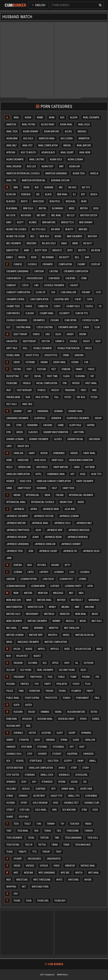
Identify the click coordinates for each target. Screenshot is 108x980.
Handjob (18, 453)
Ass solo (28, 138)
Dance (36, 334)
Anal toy (11, 180)
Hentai (44, 453)
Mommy (57, 621)
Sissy (37, 740)
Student (57, 754)
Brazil (22, 257)
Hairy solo (57, 460)
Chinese (18, 264)
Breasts (57, 250)
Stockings (58, 747)
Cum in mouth (14, 278)
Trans (48, 831)
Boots (24, 201)
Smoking (50, 740)
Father (76, 383)
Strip (74, 768)
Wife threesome (42, 880)
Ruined (96, 719)
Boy (83, 194)
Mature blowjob (85, 635)
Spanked (11, 782)
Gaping (91, 425)
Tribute (23, 852)
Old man (33, 663)
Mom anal (81, 614)
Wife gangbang (47, 873)
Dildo (58, 334)
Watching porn (40, 887)
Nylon (17, 649)
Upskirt (18, 859)
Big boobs (26, 215)
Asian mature (52, 131)
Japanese (19, 509)
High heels (42, 467)
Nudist (37, 656)
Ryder (83, 719)
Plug (88, 684)
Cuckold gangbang (17, 320)
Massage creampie (28, 642)
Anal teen (12, 131)
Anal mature (84, 145)
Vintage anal (88, 866)
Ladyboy (44, 572)
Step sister (13, 775)
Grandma (32, 425)
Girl (8, 425)
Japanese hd (70, 551)
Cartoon (39, 271)
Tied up (29, 845)
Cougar (55, 320)
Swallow (90, 740)
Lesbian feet (66, 579)
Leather (55, 586)
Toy (62, 824)
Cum (15, 5)
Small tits (74, 796)
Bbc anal (56, 215)
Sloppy (68, 761)
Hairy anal (89, 453)
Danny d (60, 341)
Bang (64, 243)
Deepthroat (29, 341)
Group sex (23, 446)
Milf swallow (72, 628)
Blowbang (58, 208)
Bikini (75, 243)
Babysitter (12, 250)
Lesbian (18, 572)
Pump (74, 677)
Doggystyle (51, 355)
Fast (9, 390)
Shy (34, 782)
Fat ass (81, 397)
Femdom (66, 369)
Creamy (86, 292)
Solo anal (41, 810)
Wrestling (22, 880)
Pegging (11, 684)
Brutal (43, 208)
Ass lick (31, 166)
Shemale (18, 733)
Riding (58, 712)
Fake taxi (27, 404)
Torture (44, 838)
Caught (74, 285)
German (58, 411)
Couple (89, 306)
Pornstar (35, 691)
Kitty (67, 565)
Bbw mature (49, 222)
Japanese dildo (91, 551)
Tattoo (42, 845)
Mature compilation (56, 642)
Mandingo (94, 600)
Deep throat (20, 334)
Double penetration (68, 348)
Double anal (13, 355)
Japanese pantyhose (18, 530)
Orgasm (18, 663)
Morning (39, 628)
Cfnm (84, 278)
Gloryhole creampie (78, 418)
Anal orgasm (14, 166)
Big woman (48, 257)
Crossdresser (35, 278)
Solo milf (11, 789)
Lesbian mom (38, 586)
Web (8, 880)
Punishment (82, 698)
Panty (90, 691)
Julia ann (70, 509)
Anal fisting (29, 124)
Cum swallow (68, 292)
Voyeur (44, 866)
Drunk (83, 334)
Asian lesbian (75, 159)
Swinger (11, 747)
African (11, 152)
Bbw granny (86, 222)
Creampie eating (15, 299)
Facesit (55, 390)
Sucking (11, 803)
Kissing (55, 565)
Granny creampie (39, 439)
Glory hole (75, 425)
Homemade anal (56, 474)
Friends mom (13, 397)
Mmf (77, 607)
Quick (17, 705)
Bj (74, 194)
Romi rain (11, 719)
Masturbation (14, 607)
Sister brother (15, 768)
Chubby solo (73, 306)
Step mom (26, 747)
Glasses (33, 432)
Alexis (68, 131)
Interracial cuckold (43, 502)
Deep (98, 341)
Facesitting (13, 376)
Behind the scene (16, 236)
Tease (10, 852)
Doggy (86, 341)
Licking (82, 579)
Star (84, 810)
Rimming (45, 712)
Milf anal (11, 628)
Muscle (70, 621)
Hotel (38, 474)
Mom (16, 593)
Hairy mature (61, 467)
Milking (65, 607)
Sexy (24, 782)
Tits (34, 852)
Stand (10, 796)
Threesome (73, 831)
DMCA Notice (62, 975)
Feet (54, 369)
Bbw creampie (75, 236)
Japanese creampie (17, 516)
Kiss (30, 565)
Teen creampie (14, 838)
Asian (28, 117)
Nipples (55, 649)
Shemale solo (14, 754)
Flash (66, 376)
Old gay (10, 670)
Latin (90, 586)
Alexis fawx (48, 124)
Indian (17, 495)
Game (61, 425)
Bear (84, 201)
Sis (85, 782)
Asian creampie (15, 159)
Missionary (32, 614)
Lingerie (11, 579)
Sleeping (46, 733)
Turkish (89, 831)
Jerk (31, 551)
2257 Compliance (47, 975)
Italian (60, 495)
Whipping (11, 887)
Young (17, 901)
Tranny (51, 824)
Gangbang (43, 411)
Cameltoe (43, 306)
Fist (27, 376)
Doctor (46, 341)
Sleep (60, 733)
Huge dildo (40, 460)
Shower (42, 754)
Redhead (27, 719)
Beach (94, 194)
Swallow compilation (41, 768)
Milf (71, 593)
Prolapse (62, 684)
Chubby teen (13, 306)
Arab (52, 117)
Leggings (85, 572)
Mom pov (54, 628)
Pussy (76, 684)
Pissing (86, 677)
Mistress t (77, 600)
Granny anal (76, 411)
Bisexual (71, 201)
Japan (33, 509)
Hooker (10, 481)
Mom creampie (14, 621)
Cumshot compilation (18, 292)
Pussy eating (32, 698)
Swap (80, 761)
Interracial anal (16, 502)
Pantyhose (36, 677)
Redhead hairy (66, 719)
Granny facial (75, 439)
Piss (50, 677)
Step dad (25, 810)
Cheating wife (62, 299)
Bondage (26, 194)
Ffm (65, 383)
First (84, 390)
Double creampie (43, 348)
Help (54, 488)
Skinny (10, 740)
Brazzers (39, 201)
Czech (25, 285)
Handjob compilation (18, 474)
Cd (100, 306)
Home (9, 460)
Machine (90, 607)
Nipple (41, 649)
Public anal (13, 698)
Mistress (49, 614)
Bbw (16, 187)
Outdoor (89, 663)
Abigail (67, 145)
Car (36, 285)
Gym (8, 432)
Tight (59, 852)
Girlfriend (94, 439)
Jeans (35, 537)
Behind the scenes (16, 229)
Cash (86, 327)
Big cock (11, 215)
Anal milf (11, 145)
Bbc (61, 187)
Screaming (91, 796)
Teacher (75, 824)
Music (95, 614)
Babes (10, 257)
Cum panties (13, 313)
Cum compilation (39, 299)
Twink (55, 845)
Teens (31, 838)
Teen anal (23, 831)
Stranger (47, 782)
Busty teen (41, 250)
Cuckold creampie (54, 285)
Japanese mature (16, 523)
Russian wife (13, 726)
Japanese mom (51, 509)
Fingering (70, 390)
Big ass (72, 187)
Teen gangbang (73, 838)
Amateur (11, 124)
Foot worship (24, 390)
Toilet (28, 824)
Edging (75, 362)
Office (55, 663)
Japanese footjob (44, 516)
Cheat (78, 299)
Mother (61, 600)
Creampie (48, 264)
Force (91, 369)
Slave (76, 740)
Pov (37, 684)
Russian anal (45, 719)
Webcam (28, 873)
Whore (88, 880)
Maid (29, 600)
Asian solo (56, 159)
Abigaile (82, 131)
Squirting (72, 754)
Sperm (62, 782)
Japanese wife (55, 530)
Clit (8, 327)
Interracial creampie (81, 495)
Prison (49, 691)
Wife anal (94, 873)
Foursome (12, 383)
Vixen (56, 866)
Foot (29, 369)
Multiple (53, 635)
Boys (70, 250)
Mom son (43, 593)
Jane (9, 558)
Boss (96, 208)
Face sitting (42, 397)
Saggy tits (56, 796)
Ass (62, 117)
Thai (39, 824)
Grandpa (56, 418)
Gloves (58, 439)
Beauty (69, 229)
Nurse (29, 649)
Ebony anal (60, 362)
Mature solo (13, 614)
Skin (54, 810)
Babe (27, 250)
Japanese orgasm (16, 537)
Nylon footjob (83, 649)
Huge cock (26, 481)
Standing (30, 775)
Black (48, 194)
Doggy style (32, 355)
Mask (9, 642)
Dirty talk (12, 348)
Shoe (56, 803)
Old (45, 663)
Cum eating (71, 320)
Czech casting (45, 327)
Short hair (86, 789)
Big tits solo (39, 229)
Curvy (57, 306)
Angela (94, 173)
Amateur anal (47, 138)
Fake (94, 390)
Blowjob (11, 194)
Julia (38, 530)
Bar (87, 257)
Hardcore (23, 460)
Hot (73, 474)
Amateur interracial (34, 180)
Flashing (80, 376)
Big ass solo (49, 243)
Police (10, 691)
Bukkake (49, 187)
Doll (25, 348)
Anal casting (37, 159)
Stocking (42, 747)
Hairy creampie (85, 481)
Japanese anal (40, 523)
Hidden (74, 453)
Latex (31, 572)
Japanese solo (62, 523)
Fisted (68, 397)
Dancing (79, 355)
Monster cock (36, 607)
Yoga (29, 901)
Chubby (81, 264)
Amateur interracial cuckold (23, 173)
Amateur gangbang (56, 173)
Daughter (12, 341)
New (9, 656)
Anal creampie (91, 117)
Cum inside (54, 278)
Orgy (67, 663)
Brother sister (89, 215)
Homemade (59, 453)
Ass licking (67, 138)
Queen (28, 705)
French (27, 383)
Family (79, 369)
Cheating (70, 278)
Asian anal (66, 124)
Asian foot (47, 166)
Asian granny (31, 131)
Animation (84, 138)
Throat (46, 852)
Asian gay (75, 166)
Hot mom (90, 467)
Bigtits (82, 250)
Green (20, 432)
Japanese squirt (48, 551)
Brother (92, 236)
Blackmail (12, 208)
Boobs (58, 236)
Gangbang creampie (17, 418)
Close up (41, 292)
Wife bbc (65, 873)
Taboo (88, 824)
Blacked (11, 201)
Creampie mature (68, 327)
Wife (16, 873)
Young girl (43, 901)
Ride (28, 726)
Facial (38, 376)
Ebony (17, 362)
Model (66, 635)
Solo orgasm (40, 803)
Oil (77, 663)
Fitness (42, 390)
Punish (67, 698)
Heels (9, 467)
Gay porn (79, 432)
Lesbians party (73, 586)
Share (10, 817)
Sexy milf (24, 817)
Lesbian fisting (29, 579)
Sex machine (69, 810)
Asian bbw (12, 138)
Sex (8, 761)
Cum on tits (82, 313)
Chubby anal (47, 313)
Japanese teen (14, 551)
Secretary (39, 796)
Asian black (48, 152)
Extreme (30, 362)
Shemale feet (71, 803)
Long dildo (48, 579)
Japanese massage (79, 530)
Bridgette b (67, 222)
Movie (83, 621)
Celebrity (64, 313)
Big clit (71, 215)
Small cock (47, 775)
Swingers (88, 754)
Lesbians (59, 572)
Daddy (70, 334)
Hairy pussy (24, 488)
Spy (72, 747)
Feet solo (11, 404)
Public (61, 677)
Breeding (32, 243)
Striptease (36, 761)
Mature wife (36, 635)
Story (86, 768)
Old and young (67, 670)
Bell (77, 257)
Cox (53, 292)
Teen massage (83, 845)
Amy (61, 166)
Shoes (62, 768)
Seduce (26, 789)
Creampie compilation (76, 271)
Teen (16, 824)
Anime (40, 117)
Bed (32, 236)
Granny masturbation (56, 432)
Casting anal (24, 327)
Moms (25, 628)
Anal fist (27, 145)
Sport (24, 803)
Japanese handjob (45, 544)
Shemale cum (92, 803)
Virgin (17, 866)
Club (97, 327)
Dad (48, 334)
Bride (72, 208)
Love (72, 572)
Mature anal (44, 600)
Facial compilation (47, 383)
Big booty (64, 257)
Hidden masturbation (81, 460)
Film (28, 397)
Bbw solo (28, 208)
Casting (54, 271)
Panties (25, 684)
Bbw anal (62, 194)
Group (98, 418)
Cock (90, 299)
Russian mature (76, 712)
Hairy (32, 453)
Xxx (16, 894)
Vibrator (70, 866)
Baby (9, 222)
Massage (58, 593)
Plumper (76, 691)
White (59, 880)
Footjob (42, 369)
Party (48, 684)
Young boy (60, 901)
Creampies (39, 320)
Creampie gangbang (17, 271)
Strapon (24, 740)
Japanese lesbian (69, 516)
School (20, 761)
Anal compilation (48, 145)
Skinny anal (68, 789)
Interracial (33, 495)
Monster (65, 614)
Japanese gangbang (18, 544)
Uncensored (34, 859)
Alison (74, 117)
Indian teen (66, 502)
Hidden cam (24, 467)
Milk (81, 593)
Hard (77, 467)
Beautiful (55, 201)
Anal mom (85, 152)
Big (38, 194)
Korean (18, 565)
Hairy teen (68, 488)
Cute (98, 292)
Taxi (36, 831)
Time (57, 838)
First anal (91, 383)
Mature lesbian (15, 635)
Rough (32, 712)
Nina (99, 649)
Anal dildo (84, 124)
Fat (92, 376)
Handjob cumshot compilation (54, 481)
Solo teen (53, 761)
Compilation (65, 264)
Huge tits (96, 474)
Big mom (55, 229)
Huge (83, 474)
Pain (21, 691)
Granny (18, 411)
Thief (9, 831)
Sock (95, 810)
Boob (34, 257)
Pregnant (19, 677)
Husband (41, 488)
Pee (98, 677)
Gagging (48, 425)
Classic (30, 313)
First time (52, 376)
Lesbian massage (16, 586)
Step (30, 754)
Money (52, 607)
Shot (82, 747)
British (84, 208)
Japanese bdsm (53, 537)
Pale (97, 698)
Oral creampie (45, 670)
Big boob (96, 250)
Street (10, 810)
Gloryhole (40, 418)
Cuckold (32, 264)
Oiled (83, 670)
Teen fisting (13, 845)
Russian (18, 712)
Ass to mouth (28, 152)
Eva (86, 362)
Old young (26, 670)
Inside (81, 502)
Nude (67, 649)
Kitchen (42, 565)
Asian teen (79, 173)
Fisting (17, 369)
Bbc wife (41, 215)
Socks (74, 782)
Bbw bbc (83, 229)
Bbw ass (45, 236)
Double (74, 341)
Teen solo (93, 838)
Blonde (33, 222)
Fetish (94, 397)
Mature (28, 593)
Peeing (62, 691)
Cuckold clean (90, 320)
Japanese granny (71, 544)
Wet (24, 887)
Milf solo (97, 621)
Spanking (86, 733)
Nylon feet (22, 656)
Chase (29, 306)
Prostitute (51, 698)
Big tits (86, 187)
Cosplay (96, 264)
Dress (88, 348)
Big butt (88, 243)
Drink (66, 355)
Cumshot (11, 285)
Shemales (64, 775)
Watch (79, 873)
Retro (94, 712)
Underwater (54, 859)
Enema (44, 362)
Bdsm (26, 187)
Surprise (41, 789)
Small (93, 761)
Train (66, 845)
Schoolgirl (81, 775)
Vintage (30, 866)
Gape (9, 446)
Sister (32, 733)
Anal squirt (67, 152)
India (47, 495)
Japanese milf (84, 523)
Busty (20, 222)
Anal (16, 117)
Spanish (23, 796)
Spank (64, 740)
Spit (53, 789)
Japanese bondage (78, 537)
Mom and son (13, 600)
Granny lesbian (15, 439)
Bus (37, 187)
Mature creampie (37, 621)
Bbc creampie (14, 243)
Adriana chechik (60, 180)
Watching (73, 880)
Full (57, 397)
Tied (59, 831)
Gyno (19, 425)
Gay (30, 411)
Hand (9, 488)
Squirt (72, 733)
